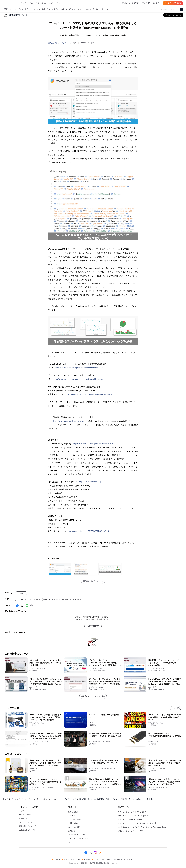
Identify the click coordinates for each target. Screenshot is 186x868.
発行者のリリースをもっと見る (93, 696)
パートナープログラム (72, 859)
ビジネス (72, 9)
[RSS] (100, 853)
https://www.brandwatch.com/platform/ (69, 421)
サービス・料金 (25, 815)
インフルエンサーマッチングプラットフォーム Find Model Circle (142, 827)
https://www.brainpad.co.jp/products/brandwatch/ (93, 444)
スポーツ (64, 9)
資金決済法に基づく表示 (123, 859)
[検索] (181, 10)
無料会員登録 (73, 812)
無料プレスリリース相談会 (78, 838)
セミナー (72, 842)
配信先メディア (25, 818)
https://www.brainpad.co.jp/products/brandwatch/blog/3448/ (78, 368)
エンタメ (13, 9)
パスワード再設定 (75, 819)
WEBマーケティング (51, 600)
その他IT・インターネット (72, 600)
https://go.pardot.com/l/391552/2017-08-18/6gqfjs (89, 531)
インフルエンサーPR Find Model (130, 819)
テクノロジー (21, 593)
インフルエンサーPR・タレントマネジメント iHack (137, 823)
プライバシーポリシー (102, 859)
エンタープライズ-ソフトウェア (28, 600)
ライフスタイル (53, 9)
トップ (5, 799)
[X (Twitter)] (22, 606)
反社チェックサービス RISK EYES (131, 831)
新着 (6, 9)
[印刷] (32, 606)
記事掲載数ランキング (27, 826)
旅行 (27, 9)
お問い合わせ (93, 626)
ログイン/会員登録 (173, 3)
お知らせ (72, 831)
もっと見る (176, 708)
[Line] (27, 606)
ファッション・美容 (38, 9)
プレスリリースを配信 (130, 3)
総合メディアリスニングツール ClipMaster (134, 816)
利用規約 (87, 859)
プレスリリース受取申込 (77, 835)
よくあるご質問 (74, 827)
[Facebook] (17, 606)
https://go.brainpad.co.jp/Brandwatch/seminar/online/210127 (90, 394)
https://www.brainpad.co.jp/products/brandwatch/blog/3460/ (78, 379)
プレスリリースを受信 (151, 3)
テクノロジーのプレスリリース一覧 (25, 799)
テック (80, 9)
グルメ (21, 9)
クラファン (104, 9)
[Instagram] (95, 853)
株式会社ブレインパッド (57, 43)
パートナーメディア (26, 822)
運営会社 (57, 859)
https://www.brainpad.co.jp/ (91, 482)
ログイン (72, 816)
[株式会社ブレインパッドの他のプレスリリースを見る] (173, 15)
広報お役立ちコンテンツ (28, 830)
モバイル (88, 9)
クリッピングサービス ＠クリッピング (132, 812)
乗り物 (95, 9)
